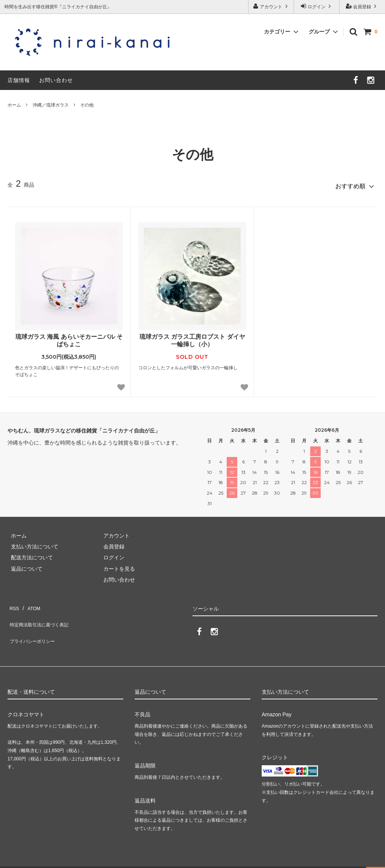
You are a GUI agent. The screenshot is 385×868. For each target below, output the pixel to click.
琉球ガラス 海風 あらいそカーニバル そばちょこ (69, 337)
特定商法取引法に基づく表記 (42, 614)
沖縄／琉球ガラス (51, 105)
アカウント (271, 6)
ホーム (14, 105)
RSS (13, 603)
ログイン (317, 6)
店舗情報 (19, 80)
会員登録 (362, 6)
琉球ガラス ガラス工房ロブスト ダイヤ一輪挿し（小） (192, 337)
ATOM (30, 603)
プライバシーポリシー (34, 625)
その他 (87, 105)
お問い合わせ (56, 80)
